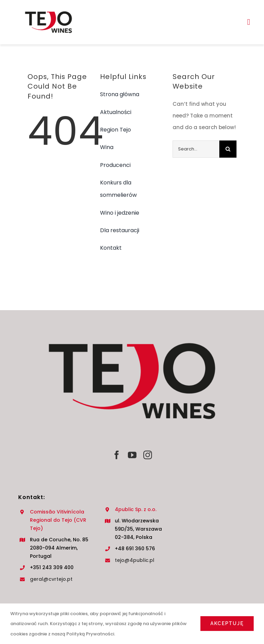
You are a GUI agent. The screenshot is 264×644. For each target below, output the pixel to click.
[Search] (228, 149)
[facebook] (117, 455)
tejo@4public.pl (135, 560)
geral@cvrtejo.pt (51, 579)
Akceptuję (227, 623)
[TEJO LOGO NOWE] (48, 9)
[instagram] (148, 455)
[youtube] (132, 455)
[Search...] (196, 149)
